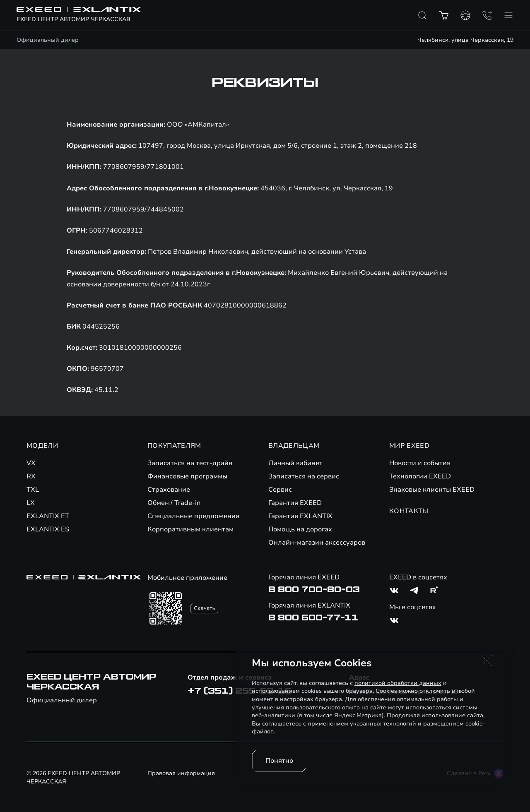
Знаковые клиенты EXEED (432, 490)
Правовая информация (181, 773)
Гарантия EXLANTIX (300, 516)
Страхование (169, 490)
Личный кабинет (295, 463)
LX (31, 503)
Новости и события (420, 463)
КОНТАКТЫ (409, 511)
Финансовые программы (187, 476)
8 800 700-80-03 (314, 590)
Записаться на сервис (304, 476)
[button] (487, 661)
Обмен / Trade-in (174, 503)
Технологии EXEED (420, 476)
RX (31, 476)
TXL (33, 490)
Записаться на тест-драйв (190, 463)
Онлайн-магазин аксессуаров (317, 543)
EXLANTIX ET (48, 516)
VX (31, 463)
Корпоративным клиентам (190, 529)
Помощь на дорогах (300, 529)
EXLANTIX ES (48, 529)
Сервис (280, 490)
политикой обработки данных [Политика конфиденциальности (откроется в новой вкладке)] (398, 683)
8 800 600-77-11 (313, 618)
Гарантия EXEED (295, 503)
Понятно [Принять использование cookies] (279, 761)
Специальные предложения (193, 516)
